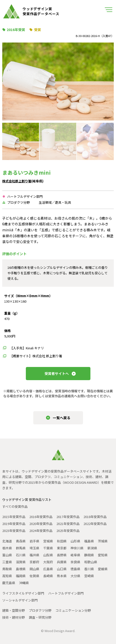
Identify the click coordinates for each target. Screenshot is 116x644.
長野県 (62, 555)
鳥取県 (7, 569)
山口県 (62, 569)
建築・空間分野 (14, 610)
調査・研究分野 (40, 617)
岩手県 (34, 541)
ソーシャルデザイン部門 (20, 600)
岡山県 (34, 569)
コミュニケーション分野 (73, 610)
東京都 (62, 548)
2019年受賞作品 (14, 524)
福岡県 (21, 576)
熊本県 (62, 576)
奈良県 (75, 562)
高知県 (7, 576)
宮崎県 (89, 576)
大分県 (75, 576)
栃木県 (7, 548)
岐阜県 (75, 555)
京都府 (34, 562)
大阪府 (48, 562)
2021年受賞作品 (68, 524)
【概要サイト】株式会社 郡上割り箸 (36, 356)
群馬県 (21, 548)
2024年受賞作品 (41, 531)
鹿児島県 (9, 583)
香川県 (89, 569)
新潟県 (92, 548)
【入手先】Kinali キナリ (27, 348)
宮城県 (48, 541)
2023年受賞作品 (14, 531)
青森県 (21, 541)
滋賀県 (21, 562)
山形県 (75, 541)
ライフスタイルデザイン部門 (23, 593)
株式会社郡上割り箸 (17, 181)
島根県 (21, 569)
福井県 (34, 555)
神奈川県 (77, 548)
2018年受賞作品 (95, 517)
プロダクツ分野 (40, 610)
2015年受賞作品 (14, 517)
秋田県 (62, 541)
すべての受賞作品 (15, 506)
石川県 (21, 555)
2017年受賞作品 (68, 517)
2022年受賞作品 (95, 524)
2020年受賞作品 (41, 524)
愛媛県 (103, 569)
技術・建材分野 (14, 617)
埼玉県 (34, 548)
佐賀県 (34, 576)
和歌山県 (91, 562)
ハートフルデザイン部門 (66, 593)
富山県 (7, 555)
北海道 (7, 541)
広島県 (48, 569)
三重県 (7, 562)
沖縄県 (24, 583)
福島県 (89, 541)
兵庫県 (62, 562)
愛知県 (103, 555)
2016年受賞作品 (41, 517)
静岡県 (89, 555)
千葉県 (48, 548)
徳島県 (75, 569)
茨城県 (103, 541)
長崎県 (48, 576)
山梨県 (48, 555)
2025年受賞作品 (68, 531)
